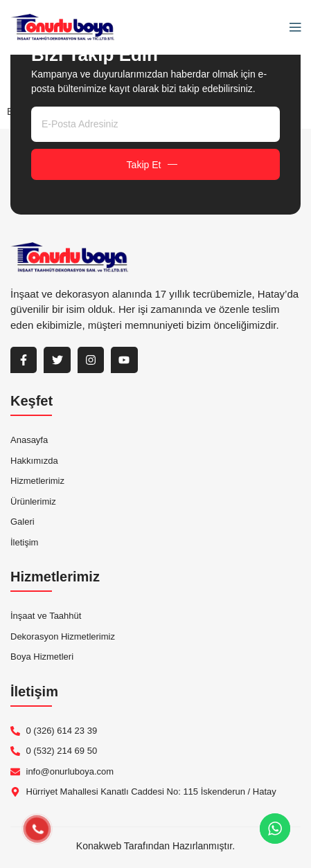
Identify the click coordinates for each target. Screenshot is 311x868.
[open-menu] (292, 28)
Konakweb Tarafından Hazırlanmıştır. (155, 846)
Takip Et (152, 165)
